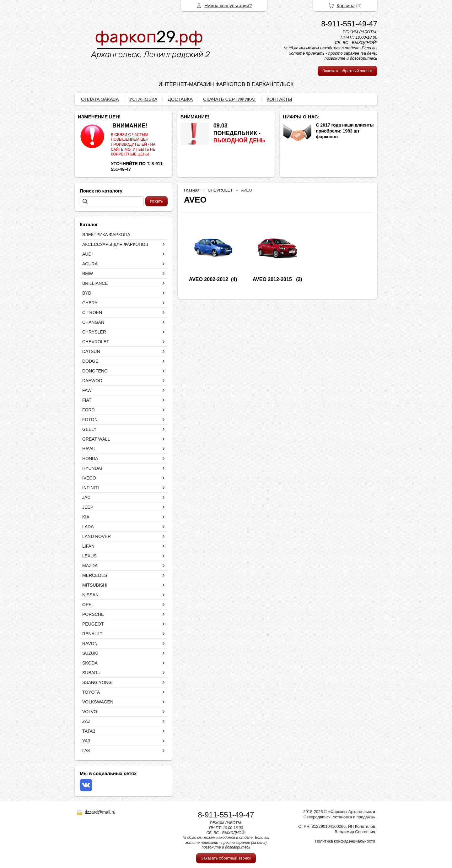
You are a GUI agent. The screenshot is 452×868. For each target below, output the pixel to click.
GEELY (89, 429)
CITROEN (92, 312)
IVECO (89, 478)
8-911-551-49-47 (349, 24)
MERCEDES (95, 575)
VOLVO (90, 712)
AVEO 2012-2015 (273, 279)
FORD (89, 410)
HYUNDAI (92, 468)
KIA (86, 517)
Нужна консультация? (228, 5)
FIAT (87, 400)
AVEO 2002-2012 (209, 279)
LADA (88, 527)
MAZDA (90, 566)
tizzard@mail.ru (100, 812)
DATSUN (91, 351)
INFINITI (91, 488)
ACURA (90, 264)
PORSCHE (93, 614)
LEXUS (89, 556)
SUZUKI (90, 653)
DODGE (90, 361)
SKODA (90, 663)
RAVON (90, 643)
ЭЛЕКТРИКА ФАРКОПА (106, 235)
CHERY (90, 303)
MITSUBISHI (95, 585)
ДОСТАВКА (180, 99)
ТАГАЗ (89, 731)
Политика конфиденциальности (345, 841)
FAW (87, 390)
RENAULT (92, 634)
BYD (87, 293)
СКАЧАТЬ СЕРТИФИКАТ (230, 99)
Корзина (345, 5)
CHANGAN (93, 322)
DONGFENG (95, 371)
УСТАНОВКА (143, 99)
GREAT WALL (96, 439)
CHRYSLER (94, 332)
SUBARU (91, 673)
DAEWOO (92, 381)
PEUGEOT (93, 624)
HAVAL (89, 449)
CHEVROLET (96, 342)
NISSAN (90, 595)
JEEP (88, 507)
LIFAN (88, 546)
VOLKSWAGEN (98, 702)
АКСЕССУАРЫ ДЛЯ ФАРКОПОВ (115, 244)
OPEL (88, 605)
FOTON (90, 420)
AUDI (87, 254)
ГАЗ (86, 751)
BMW (88, 274)
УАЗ (86, 741)
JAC (86, 497)
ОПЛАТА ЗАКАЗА (100, 99)
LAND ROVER (97, 536)
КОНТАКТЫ (279, 99)
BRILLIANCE (95, 283)
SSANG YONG (97, 682)
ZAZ (86, 721)
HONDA (90, 458)
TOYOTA (91, 692)
